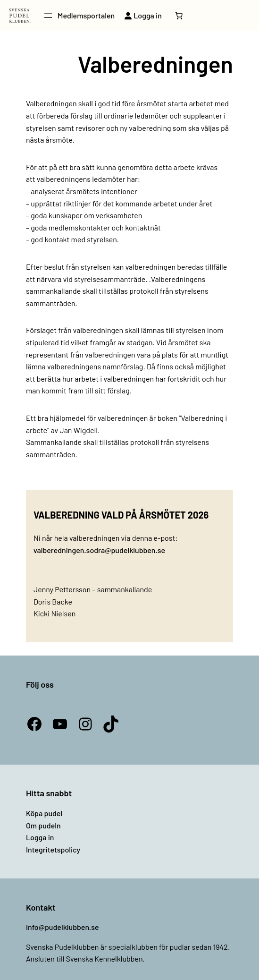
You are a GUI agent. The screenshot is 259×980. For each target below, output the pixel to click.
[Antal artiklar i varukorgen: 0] (179, 16)
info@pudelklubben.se (63, 927)
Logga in (40, 837)
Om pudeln (43, 825)
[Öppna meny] (48, 16)
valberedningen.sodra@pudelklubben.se (99, 550)
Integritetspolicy (53, 849)
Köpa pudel (44, 813)
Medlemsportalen (86, 15)
